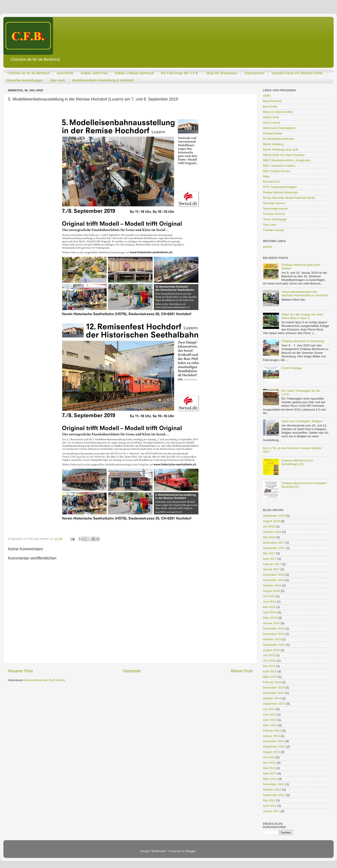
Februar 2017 (272, 564)
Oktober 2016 (272, 585)
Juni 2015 (269, 661)
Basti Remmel (272, 101)
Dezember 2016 (274, 575)
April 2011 (270, 806)
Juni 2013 (269, 763)
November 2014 (274, 693)
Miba (266, 176)
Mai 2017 (269, 553)
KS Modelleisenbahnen (278, 139)
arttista (267, 247)
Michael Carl (271, 182)
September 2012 (274, 795)
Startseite (132, 671)
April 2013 (270, 773)
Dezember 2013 (274, 741)
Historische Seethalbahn (279, 128)
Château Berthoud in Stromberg (303, 341)
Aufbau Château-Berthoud (134, 73)
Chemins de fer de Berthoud (29, 73)
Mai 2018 (269, 537)
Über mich (57, 80)
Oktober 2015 (272, 639)
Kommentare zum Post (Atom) (45, 680)
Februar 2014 (272, 731)
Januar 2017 (271, 569)
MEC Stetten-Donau (276, 171)
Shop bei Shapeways (222, 73)
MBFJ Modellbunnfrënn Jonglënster (287, 160)
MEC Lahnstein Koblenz (279, 166)
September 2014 (274, 704)
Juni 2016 (269, 602)
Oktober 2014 (272, 698)
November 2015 (274, 634)
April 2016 (270, 612)
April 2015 (270, 671)
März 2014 (270, 725)
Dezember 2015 (274, 629)
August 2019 (271, 521)
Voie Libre (270, 225)
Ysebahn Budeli (274, 230)
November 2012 (274, 784)
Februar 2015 (272, 682)
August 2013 (271, 752)
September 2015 (274, 645)
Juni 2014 (269, 714)
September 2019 (274, 516)
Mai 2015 (269, 666)
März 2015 (270, 677)
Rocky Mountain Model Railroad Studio (289, 198)
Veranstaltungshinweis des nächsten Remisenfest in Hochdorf (304, 294)
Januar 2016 (271, 623)
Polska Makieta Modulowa (280, 192)
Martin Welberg (273, 144)
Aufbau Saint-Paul (94, 73)
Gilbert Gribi (271, 117)
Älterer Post (242, 671)
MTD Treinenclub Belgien (280, 187)
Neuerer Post (20, 671)
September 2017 (274, 548)
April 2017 (270, 559)
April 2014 (270, 720)
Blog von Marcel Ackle (278, 112)
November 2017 (274, 543)
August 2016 (271, 591)
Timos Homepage (275, 219)
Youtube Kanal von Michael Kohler (297, 73)
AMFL (267, 96)
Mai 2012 (269, 800)
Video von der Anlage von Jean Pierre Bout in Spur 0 (302, 316)
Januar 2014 (271, 736)
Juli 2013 (269, 757)
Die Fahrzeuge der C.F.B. (180, 73)
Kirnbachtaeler (273, 133)
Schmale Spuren (274, 203)
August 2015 (271, 650)
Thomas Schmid (274, 214)
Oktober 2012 (272, 790)
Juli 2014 (269, 709)
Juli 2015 (269, 655)
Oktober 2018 (272, 532)
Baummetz (270, 106)
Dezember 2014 (274, 688)
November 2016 (274, 580)
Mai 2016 (269, 607)
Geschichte (65, 73)
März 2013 (270, 779)
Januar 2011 (271, 811)
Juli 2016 (269, 596)
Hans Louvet (271, 123)
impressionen (254, 73)
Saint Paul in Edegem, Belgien (302, 421)
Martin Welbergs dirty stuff (280, 150)
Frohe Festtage (292, 368)
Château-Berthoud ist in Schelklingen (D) (297, 462)
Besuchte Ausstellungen (25, 80)
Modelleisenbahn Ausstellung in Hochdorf (103, 80)
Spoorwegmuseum (276, 209)
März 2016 (270, 618)
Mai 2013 (269, 768)
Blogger (191, 851)
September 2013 (274, 747)
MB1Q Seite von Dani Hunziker (284, 155)
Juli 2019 (269, 526)
